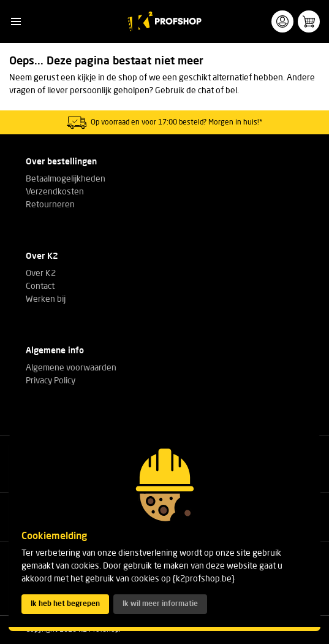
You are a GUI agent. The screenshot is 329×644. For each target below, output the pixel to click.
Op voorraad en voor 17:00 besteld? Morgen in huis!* (177, 123)
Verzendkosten (55, 192)
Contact (40, 286)
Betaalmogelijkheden (66, 179)
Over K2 (41, 274)
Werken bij (46, 299)
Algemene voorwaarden (71, 368)
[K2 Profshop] (164, 21)
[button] (16, 22)
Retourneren (50, 205)
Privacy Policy (51, 381)
